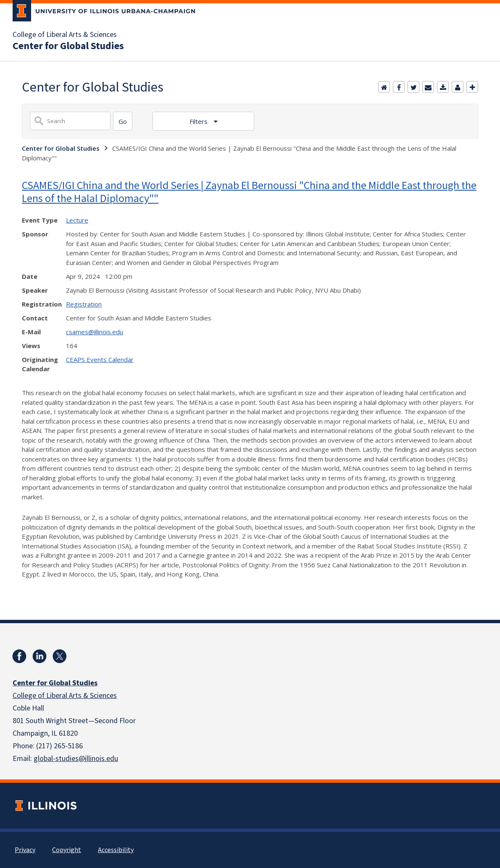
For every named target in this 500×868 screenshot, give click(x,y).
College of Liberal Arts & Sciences (65, 35)
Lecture (77, 220)
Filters (199, 121)
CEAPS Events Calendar (100, 359)
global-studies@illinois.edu (76, 759)
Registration (84, 304)
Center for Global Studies (68, 46)
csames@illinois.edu (95, 332)
